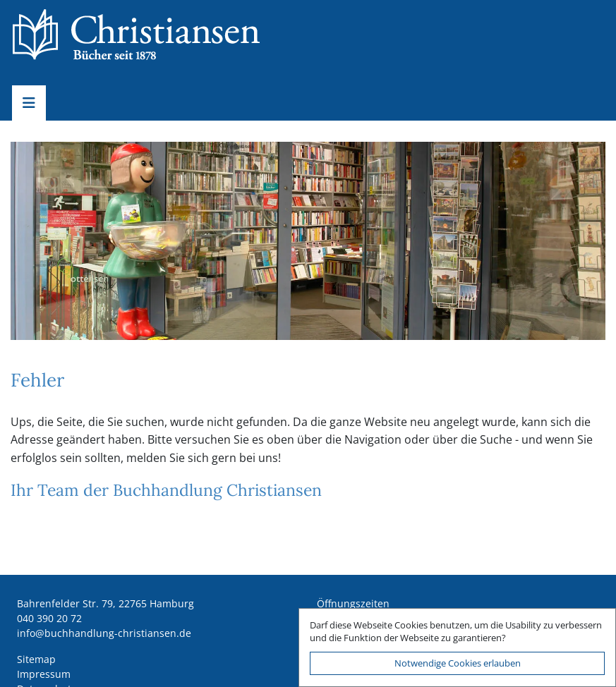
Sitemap (36, 659)
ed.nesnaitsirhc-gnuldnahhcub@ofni (104, 633)
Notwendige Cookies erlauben (458, 663)
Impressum (44, 674)
